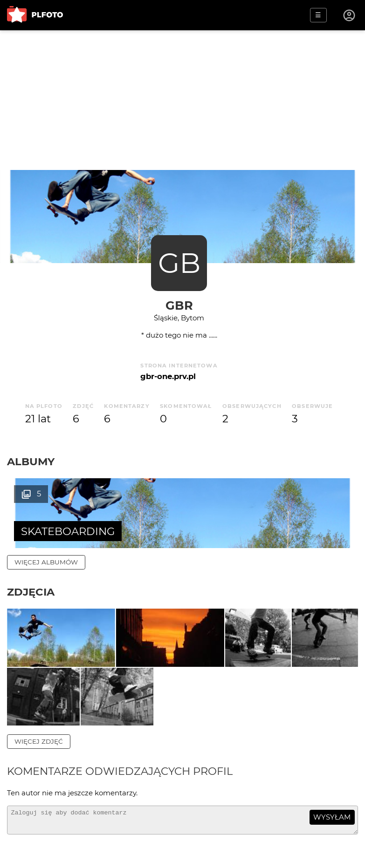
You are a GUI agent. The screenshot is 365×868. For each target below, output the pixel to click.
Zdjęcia (31, 592)
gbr (179, 305)
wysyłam (332, 841)
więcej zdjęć (39, 765)
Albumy (31, 461)
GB (179, 263)
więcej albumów (46, 562)
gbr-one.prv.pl (168, 376)
